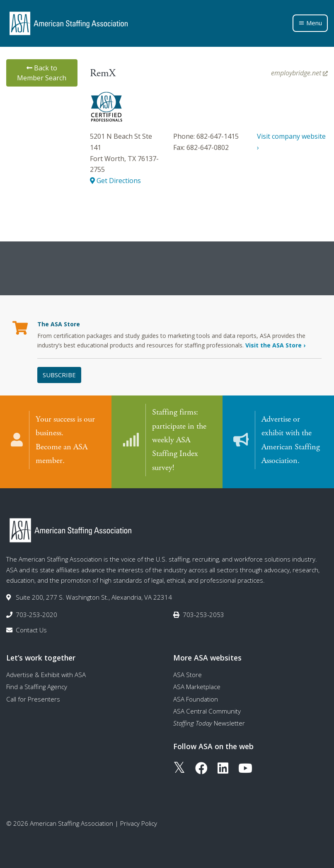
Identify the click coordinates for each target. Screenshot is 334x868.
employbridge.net (299, 73)
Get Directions (115, 181)
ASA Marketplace (197, 686)
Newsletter (209, 723)
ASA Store (188, 674)
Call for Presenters (33, 698)
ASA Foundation (196, 698)
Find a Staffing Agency (37, 686)
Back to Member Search (42, 73)
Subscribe (59, 375)
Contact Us (31, 629)
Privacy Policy (139, 823)
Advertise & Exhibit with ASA (46, 674)
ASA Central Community (207, 710)
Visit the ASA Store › (275, 345)
